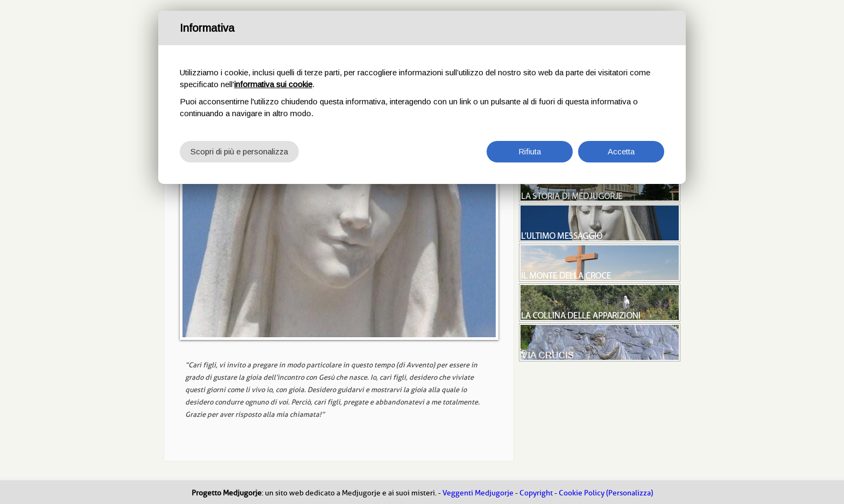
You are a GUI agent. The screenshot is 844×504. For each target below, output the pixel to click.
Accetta (621, 151)
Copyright (536, 493)
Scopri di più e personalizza (239, 151)
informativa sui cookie (273, 84)
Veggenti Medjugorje (478, 493)
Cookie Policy (582, 493)
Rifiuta (530, 151)
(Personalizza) (630, 493)
